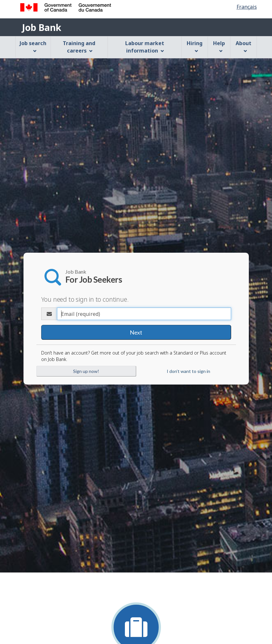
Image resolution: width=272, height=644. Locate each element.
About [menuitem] (244, 46)
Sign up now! (86, 371)
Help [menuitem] (219, 46)
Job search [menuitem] (33, 46)
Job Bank (42, 27)
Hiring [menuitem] (195, 46)
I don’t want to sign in (188, 371)
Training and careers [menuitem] (79, 47)
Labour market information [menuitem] (145, 47)
